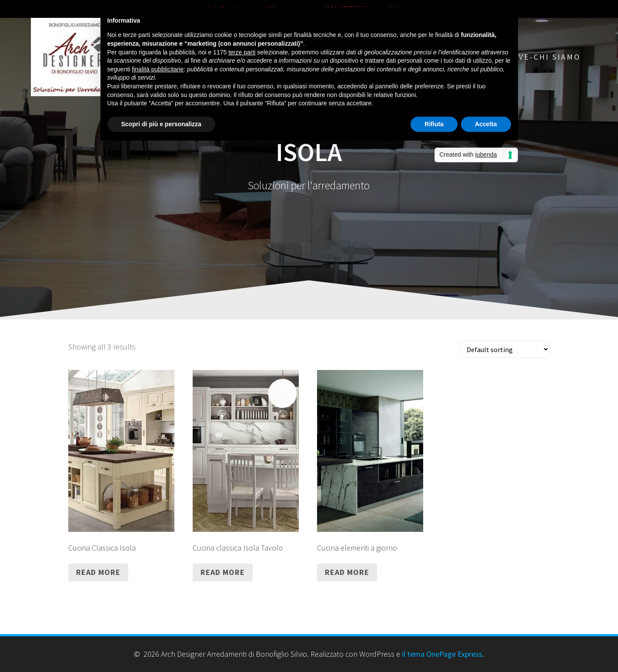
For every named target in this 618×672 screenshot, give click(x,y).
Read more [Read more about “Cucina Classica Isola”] (98, 572)
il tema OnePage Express (442, 654)
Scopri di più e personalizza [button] (161, 124)
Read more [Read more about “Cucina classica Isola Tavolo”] (223, 572)
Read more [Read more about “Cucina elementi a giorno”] (347, 572)
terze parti (242, 52)
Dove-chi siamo (543, 57)
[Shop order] (505, 349)
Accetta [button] (486, 124)
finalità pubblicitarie (158, 69)
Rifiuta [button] (434, 124)
